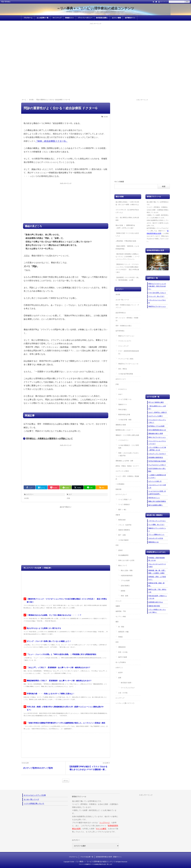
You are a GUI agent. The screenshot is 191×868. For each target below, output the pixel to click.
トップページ (105, 823)
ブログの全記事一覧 (87, 857)
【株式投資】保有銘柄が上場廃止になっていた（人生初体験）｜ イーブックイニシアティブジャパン (127, 257)
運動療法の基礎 (121, 425)
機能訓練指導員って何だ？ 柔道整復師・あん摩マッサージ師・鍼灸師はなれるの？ (59, 681)
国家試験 (119, 489)
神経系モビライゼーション (157, 306)
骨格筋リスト (70, 18)
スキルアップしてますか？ (157, 454)
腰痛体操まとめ (153, 542)
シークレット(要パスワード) (125, 703)
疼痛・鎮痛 (124, 596)
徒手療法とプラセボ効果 (156, 426)
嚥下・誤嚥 (122, 535)
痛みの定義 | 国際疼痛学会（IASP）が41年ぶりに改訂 (125, 227)
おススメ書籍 (116, 18)
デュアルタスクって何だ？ (157, 465)
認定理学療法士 (121, 313)
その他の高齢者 (123, 540)
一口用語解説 (120, 484)
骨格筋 (120, 637)
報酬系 (118, 606)
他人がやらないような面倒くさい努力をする (44, 628)
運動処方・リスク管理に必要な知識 (127, 435)
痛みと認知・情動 (127, 570)
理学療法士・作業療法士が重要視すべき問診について (49, 439)
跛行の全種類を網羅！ (156, 505)
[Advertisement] (95, 42)
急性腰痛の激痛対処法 (156, 457)
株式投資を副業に (102, 18)
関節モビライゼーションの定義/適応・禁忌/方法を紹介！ (157, 286)
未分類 (106, 117)
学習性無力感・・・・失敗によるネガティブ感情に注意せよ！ (51, 694)
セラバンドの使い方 (155, 481)
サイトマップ (164, 2)
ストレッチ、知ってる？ (156, 296)
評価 (68, 498)
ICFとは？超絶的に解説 (156, 402)
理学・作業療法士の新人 (124, 326)
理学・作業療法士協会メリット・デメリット (127, 306)
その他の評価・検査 (125, 420)
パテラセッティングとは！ (157, 521)
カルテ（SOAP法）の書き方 (158, 412)
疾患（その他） (123, 652)
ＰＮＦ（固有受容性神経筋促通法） (129, 352)
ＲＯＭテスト (123, 389)
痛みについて (123, 566)
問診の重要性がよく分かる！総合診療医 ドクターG (60, 108)
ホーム (66, 781)
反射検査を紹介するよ (156, 602)
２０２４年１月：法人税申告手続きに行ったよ (127, 211)
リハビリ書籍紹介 (124, 504)
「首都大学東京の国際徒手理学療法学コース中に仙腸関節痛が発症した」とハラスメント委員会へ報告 (66, 723)
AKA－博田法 (123, 369)
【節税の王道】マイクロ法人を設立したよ (127, 235)
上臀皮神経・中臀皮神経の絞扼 (126, 241)
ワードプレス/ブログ (128, 688)
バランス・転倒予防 (125, 525)
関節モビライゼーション (126, 336)
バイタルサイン (123, 440)
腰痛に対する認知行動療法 (157, 501)
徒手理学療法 (120, 331)
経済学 (120, 673)
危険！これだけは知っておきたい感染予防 (129, 454)
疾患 (117, 642)
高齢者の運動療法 (124, 530)
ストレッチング (123, 346)
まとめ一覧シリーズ (122, 300)
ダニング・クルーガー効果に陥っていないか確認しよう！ (49, 641)
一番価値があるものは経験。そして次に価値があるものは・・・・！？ (54, 615)
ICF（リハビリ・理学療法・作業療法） (127, 319)
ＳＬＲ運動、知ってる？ (156, 525)
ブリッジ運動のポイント (156, 535)
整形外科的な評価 (124, 415)
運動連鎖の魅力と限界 (156, 434)
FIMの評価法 (122, 410)
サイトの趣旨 (101, 829)
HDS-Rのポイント (154, 498)
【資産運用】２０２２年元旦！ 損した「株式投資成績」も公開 (127, 279)
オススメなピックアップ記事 (35, 795)
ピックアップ (120, 698)
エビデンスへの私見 (122, 471)
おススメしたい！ (121, 494)
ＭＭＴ (120, 394)
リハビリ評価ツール (125, 399)
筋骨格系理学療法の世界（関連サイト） (109, 857)
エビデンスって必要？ (156, 416)
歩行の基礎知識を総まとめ (157, 430)
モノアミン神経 (121, 617)
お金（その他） (123, 693)
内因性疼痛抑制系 (127, 576)
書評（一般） (123, 510)
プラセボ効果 (125, 581)
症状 (117, 545)
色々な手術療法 (121, 662)
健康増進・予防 (121, 611)
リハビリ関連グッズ (125, 500)
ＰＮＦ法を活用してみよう (157, 293)
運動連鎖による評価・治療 (124, 461)
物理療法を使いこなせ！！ (124, 430)
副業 (120, 678)
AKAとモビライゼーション (157, 437)
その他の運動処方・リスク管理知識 (129, 447)
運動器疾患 (122, 647)
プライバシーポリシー (85, 18)
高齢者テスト (123, 404)
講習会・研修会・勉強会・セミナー (127, 466)
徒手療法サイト (130, 18)
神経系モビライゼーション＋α (128, 364)
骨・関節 (121, 627)
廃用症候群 (122, 520)
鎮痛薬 (123, 591)
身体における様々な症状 (126, 560)
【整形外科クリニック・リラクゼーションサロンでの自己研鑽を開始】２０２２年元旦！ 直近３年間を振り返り (127, 268)
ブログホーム (28, 18)
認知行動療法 (125, 586)
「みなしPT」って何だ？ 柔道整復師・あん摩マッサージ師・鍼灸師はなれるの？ (59, 667)
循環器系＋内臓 (123, 632)
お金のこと (119, 667)
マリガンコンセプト (125, 341)
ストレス (119, 601)
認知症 (120, 550)
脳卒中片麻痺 (123, 657)
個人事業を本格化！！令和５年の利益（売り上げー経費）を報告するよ (127, 203)
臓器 (117, 622)
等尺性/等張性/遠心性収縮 (157, 461)
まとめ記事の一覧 (43, 18)
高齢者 (118, 515)
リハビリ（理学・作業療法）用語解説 (127, 478)
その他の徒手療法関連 (126, 374)
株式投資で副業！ (127, 683)
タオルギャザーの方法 (156, 538)
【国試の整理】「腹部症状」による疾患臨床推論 (127, 247)
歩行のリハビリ (121, 379)
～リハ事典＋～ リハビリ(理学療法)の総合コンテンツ (96, 8)
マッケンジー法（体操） (126, 359)
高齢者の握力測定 (154, 606)
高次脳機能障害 (123, 555)
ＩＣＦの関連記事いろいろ (34, 803)
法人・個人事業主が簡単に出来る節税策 (127, 219)
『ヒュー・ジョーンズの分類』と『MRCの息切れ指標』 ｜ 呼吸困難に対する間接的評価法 (61, 654)
